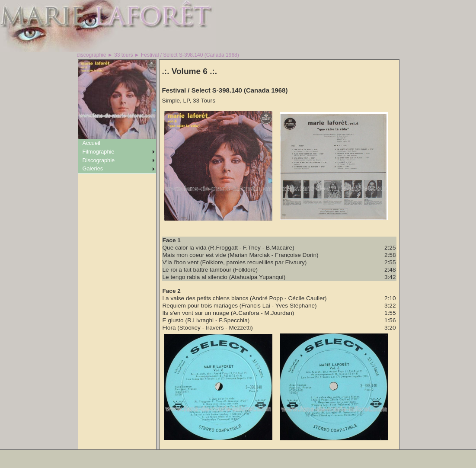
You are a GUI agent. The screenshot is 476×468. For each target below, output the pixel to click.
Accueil (91, 143)
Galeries (93, 168)
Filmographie (99, 152)
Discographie (99, 160)
